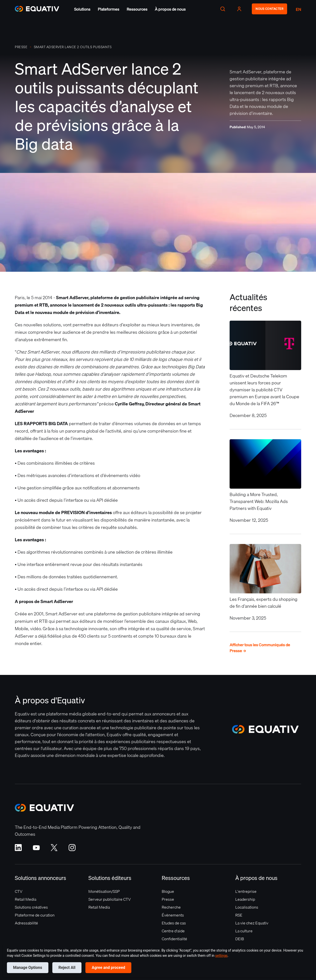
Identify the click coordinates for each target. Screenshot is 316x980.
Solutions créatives (31, 907)
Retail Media (26, 899)
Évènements (173, 915)
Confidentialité (174, 939)
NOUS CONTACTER (269, 9)
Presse (168, 899)
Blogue (168, 891)
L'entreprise (246, 891)
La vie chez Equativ (252, 923)
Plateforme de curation (35, 915)
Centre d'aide (173, 931)
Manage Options (28, 968)
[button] (82, 9)
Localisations (247, 907)
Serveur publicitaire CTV (110, 899)
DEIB (240, 939)
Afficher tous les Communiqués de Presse (260, 648)
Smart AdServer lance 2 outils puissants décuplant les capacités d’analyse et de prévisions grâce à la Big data (73, 47)
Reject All (67, 968)
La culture (244, 931)
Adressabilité (26, 923)
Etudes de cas (174, 923)
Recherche (171, 907)
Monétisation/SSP (104, 891)
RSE (239, 915)
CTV (19, 891)
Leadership (245, 899)
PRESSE (21, 47)
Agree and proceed (108, 968)
